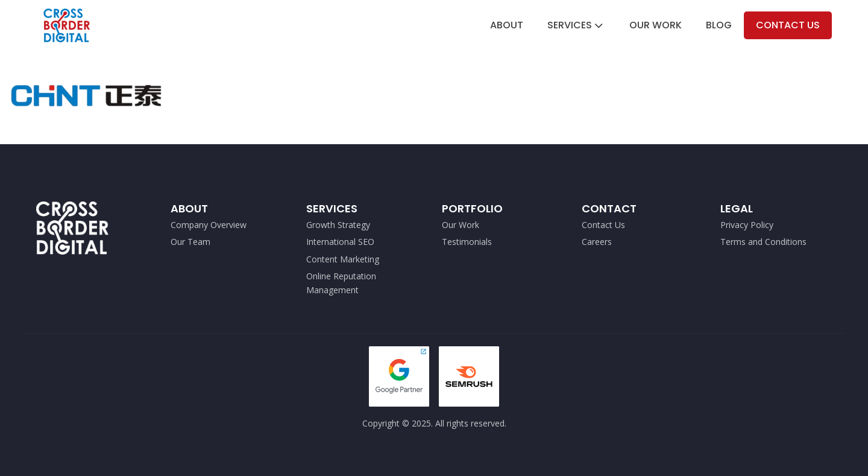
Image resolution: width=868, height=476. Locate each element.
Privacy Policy (747, 225)
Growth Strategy (338, 225)
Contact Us (788, 25)
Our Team (190, 242)
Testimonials (467, 242)
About (507, 25)
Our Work (656, 25)
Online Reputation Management (341, 283)
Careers (597, 242)
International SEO (340, 242)
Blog (719, 25)
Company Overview (209, 225)
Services (576, 25)
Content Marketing (343, 259)
